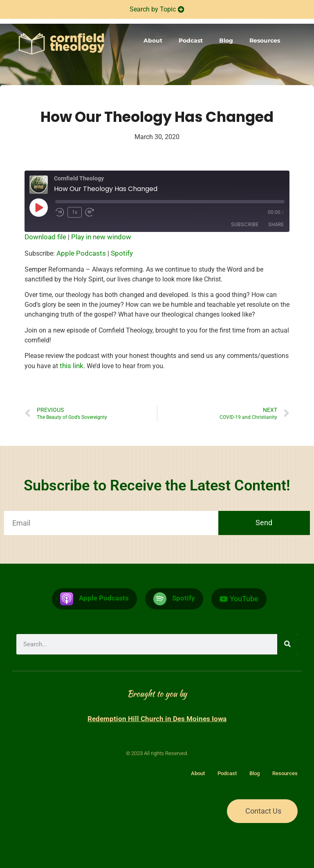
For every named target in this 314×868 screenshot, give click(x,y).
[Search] (287, 644)
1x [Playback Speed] (75, 212)
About (153, 40)
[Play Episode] (38, 207)
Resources (265, 40)
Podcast (191, 40)
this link (72, 366)
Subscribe (245, 224)
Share (276, 224)
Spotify (122, 253)
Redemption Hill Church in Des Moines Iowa (157, 719)
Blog (226, 40)
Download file (45, 237)
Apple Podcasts (81, 253)
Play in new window (101, 237)
